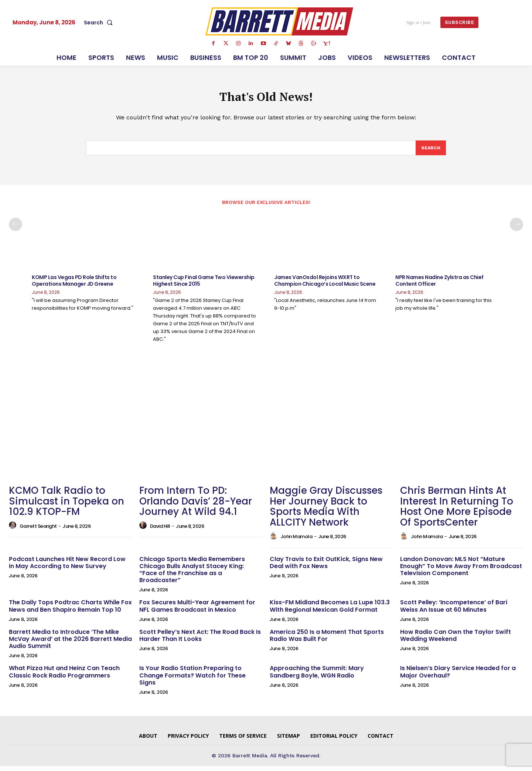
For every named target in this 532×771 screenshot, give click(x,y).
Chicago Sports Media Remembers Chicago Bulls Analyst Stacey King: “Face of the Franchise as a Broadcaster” (192, 575)
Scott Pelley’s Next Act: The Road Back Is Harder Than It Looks (200, 641)
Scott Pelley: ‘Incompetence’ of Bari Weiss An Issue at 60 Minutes (454, 611)
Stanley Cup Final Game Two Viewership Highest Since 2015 (204, 286)
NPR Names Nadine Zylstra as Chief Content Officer (439, 286)
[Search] (430, 152)
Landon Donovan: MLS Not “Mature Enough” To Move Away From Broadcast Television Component (461, 571)
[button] (100, 23)
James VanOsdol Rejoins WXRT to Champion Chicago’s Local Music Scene (325, 286)
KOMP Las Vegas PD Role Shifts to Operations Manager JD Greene (74, 286)
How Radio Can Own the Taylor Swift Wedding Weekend (456, 641)
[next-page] (516, 230)
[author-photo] (14, 531)
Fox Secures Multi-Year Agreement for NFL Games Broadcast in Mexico (197, 611)
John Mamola (296, 542)
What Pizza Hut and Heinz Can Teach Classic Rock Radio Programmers (64, 677)
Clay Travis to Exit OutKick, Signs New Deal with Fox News (326, 567)
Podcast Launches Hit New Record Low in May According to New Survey (67, 567)
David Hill (160, 531)
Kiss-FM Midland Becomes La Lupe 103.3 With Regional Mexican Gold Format (330, 611)
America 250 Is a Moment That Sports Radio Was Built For (327, 641)
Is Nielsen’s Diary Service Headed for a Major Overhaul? (458, 677)
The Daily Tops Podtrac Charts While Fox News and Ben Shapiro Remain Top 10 (70, 611)
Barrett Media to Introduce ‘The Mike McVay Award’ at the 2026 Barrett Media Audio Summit (70, 644)
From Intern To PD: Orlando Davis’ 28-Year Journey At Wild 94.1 (196, 506)
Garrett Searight (38, 531)
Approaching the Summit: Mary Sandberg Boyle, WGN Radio (317, 677)
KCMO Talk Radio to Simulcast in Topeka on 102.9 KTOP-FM (66, 506)
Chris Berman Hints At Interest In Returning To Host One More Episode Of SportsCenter (457, 512)
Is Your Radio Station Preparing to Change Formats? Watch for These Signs (192, 680)
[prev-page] (16, 230)
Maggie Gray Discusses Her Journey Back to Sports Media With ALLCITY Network (326, 512)
